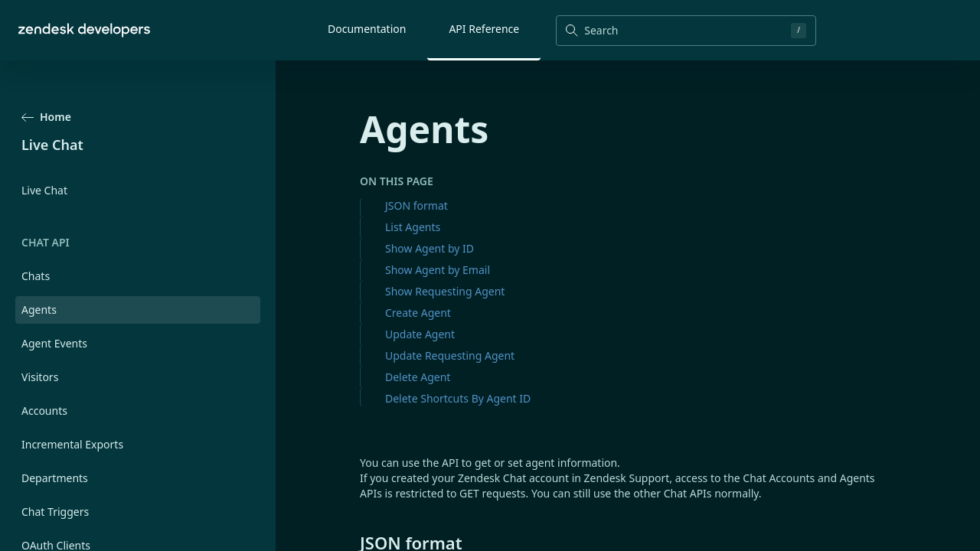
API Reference (484, 29)
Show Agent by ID (430, 248)
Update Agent (420, 334)
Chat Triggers (55, 512)
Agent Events (54, 343)
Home (46, 117)
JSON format (416, 205)
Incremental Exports (72, 444)
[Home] (84, 30)
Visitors (40, 377)
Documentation (367, 29)
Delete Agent (418, 377)
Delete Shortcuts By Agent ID (458, 398)
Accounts (44, 411)
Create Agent (418, 313)
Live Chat (44, 190)
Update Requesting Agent (450, 355)
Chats (36, 276)
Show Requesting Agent (445, 291)
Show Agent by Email (438, 270)
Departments (55, 478)
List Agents (413, 227)
